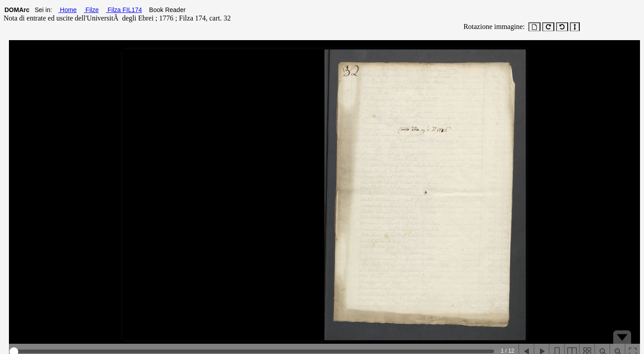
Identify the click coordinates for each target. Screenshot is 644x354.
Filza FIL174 (124, 10)
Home (67, 10)
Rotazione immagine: (492, 27)
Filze (91, 10)
